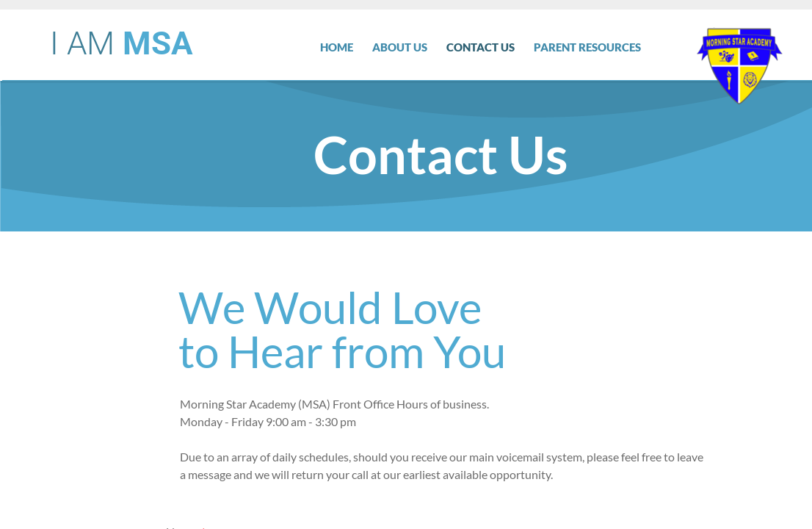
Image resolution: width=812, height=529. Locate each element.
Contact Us (481, 47)
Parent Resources (587, 47)
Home (337, 47)
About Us (400, 47)
